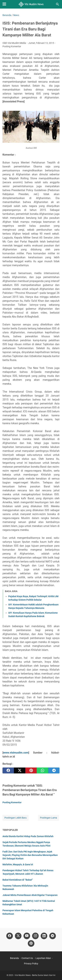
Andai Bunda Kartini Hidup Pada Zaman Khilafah (28, 836)
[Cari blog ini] (58, 4)
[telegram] (54, 770)
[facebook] (8, 770)
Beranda (14, 958)
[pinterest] (31, 770)
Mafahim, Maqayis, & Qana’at (18, 864)
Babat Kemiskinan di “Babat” (18, 880)
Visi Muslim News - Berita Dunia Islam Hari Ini (35, 975)
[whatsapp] (42, 770)
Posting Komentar (12, 46)
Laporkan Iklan (43, 958)
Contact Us (27, 958)
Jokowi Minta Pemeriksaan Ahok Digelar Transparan (30, 895)
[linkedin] (44, 936)
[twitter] (20, 770)
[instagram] (35, 936)
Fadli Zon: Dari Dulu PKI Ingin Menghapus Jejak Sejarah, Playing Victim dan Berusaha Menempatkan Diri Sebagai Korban (30, 855)
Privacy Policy (31, 964)
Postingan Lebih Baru (16, 818)
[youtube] (27, 936)
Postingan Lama (49, 818)
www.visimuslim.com (16, 753)
